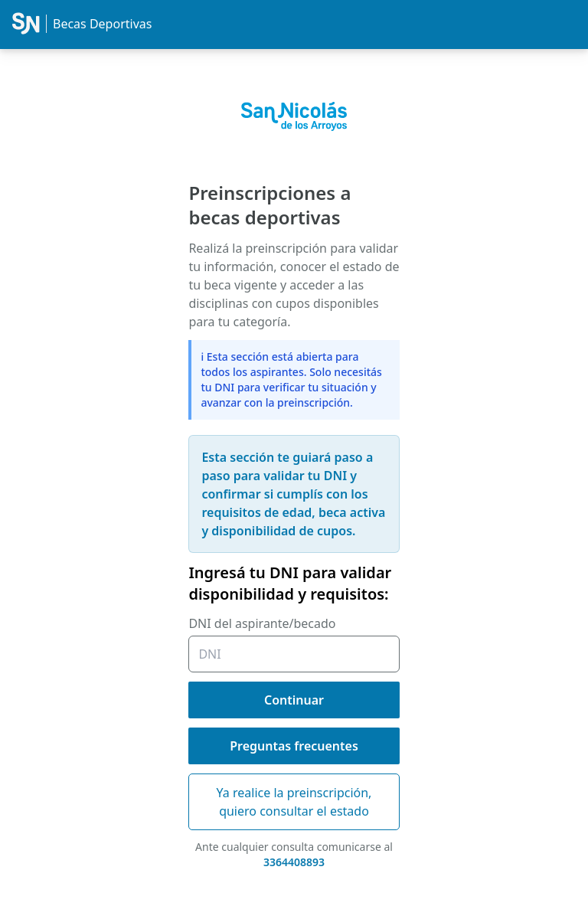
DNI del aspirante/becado (262, 623)
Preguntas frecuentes (294, 746)
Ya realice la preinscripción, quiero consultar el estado (294, 802)
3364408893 (294, 862)
